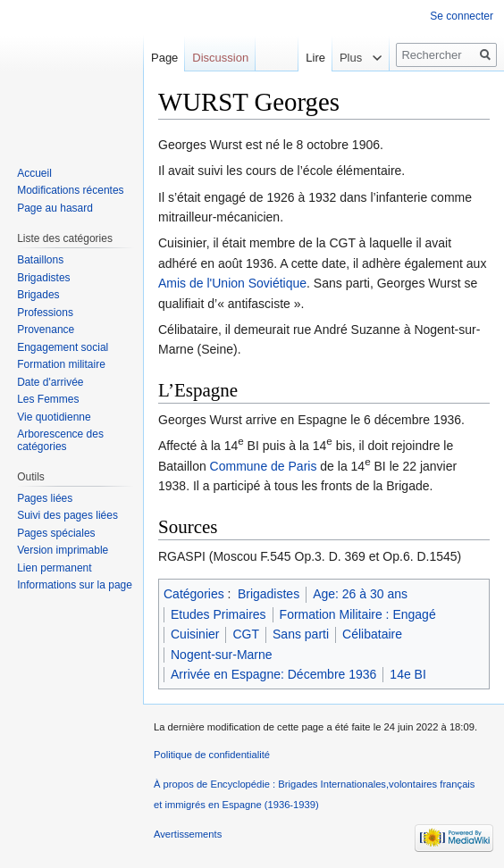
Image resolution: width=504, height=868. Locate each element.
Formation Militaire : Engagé (358, 614)
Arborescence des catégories (60, 440)
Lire (302, 58)
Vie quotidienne (54, 417)
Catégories (194, 594)
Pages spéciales (56, 533)
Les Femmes (48, 399)
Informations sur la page (75, 585)
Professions (45, 313)
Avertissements (188, 834)
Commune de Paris (264, 466)
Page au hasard (55, 208)
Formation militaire (61, 364)
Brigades (38, 295)
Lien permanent (54, 568)
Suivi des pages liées (67, 515)
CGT (246, 634)
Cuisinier (195, 634)
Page (164, 58)
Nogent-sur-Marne (222, 655)
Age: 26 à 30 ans (360, 594)
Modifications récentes (70, 190)
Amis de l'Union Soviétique (232, 283)
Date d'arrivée (50, 382)
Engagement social (63, 347)
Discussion (220, 58)
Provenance (46, 330)
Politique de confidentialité (212, 755)
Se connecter (462, 16)
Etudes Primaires (218, 614)
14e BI (407, 674)
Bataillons (40, 260)
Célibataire (372, 634)
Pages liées (45, 498)
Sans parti (301, 634)
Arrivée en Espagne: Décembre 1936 (273, 674)
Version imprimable (63, 550)
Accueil (34, 173)
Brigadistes (269, 594)
